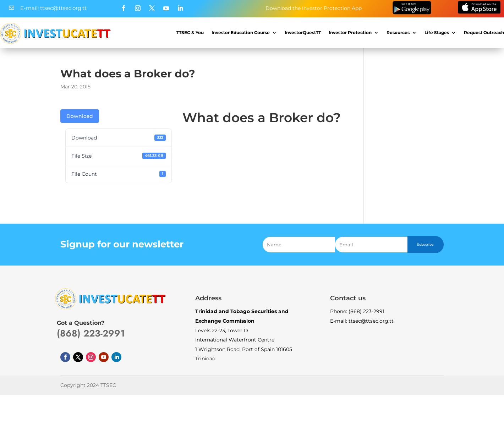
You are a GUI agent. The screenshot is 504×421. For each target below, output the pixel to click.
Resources (398, 32)
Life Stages (437, 32)
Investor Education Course (241, 32)
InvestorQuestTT (303, 32)
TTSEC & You (190, 32)
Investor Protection (350, 32)
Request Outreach (484, 32)
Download (80, 116)
